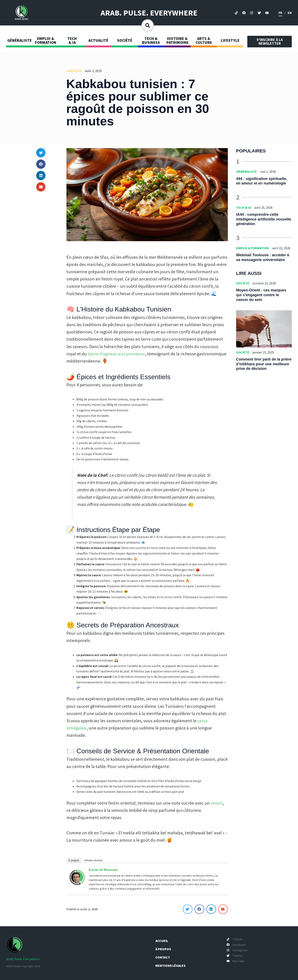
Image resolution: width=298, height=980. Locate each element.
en (290, 13)
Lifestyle (74, 71)
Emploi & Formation (252, 248)
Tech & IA (244, 207)
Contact (165, 957)
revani (217, 803)
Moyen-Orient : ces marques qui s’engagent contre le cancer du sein (261, 295)
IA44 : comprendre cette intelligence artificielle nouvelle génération (264, 219)
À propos (74, 860)
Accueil (164, 941)
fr (280, 13)
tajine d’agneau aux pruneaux (116, 354)
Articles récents (93, 860)
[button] (41, 153)
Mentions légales (172, 966)
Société (243, 283)
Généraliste (246, 171)
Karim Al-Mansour (103, 870)
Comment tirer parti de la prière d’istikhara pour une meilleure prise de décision (264, 364)
